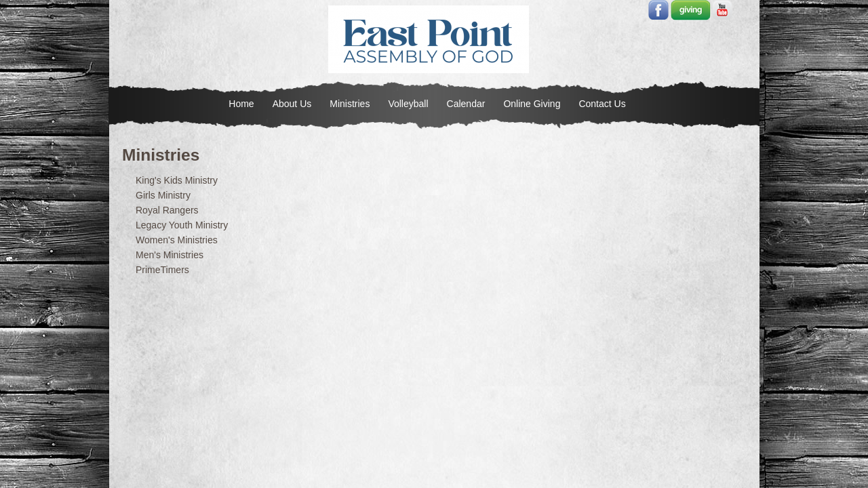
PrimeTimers (162, 270)
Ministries (350, 104)
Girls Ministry (163, 195)
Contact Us (602, 104)
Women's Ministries (177, 240)
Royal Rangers (167, 210)
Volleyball (408, 104)
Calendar (466, 104)
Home (241, 104)
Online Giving (532, 104)
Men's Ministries (170, 255)
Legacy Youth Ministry (182, 225)
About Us (292, 104)
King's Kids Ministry (177, 180)
